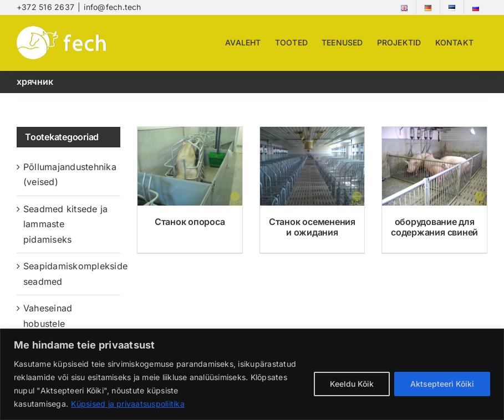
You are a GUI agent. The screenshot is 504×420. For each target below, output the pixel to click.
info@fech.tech (112, 7)
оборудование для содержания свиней (434, 227)
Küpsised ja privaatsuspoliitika (128, 404)
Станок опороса (190, 222)
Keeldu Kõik (352, 384)
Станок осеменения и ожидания (312, 227)
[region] (252, 374)
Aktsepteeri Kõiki (442, 384)
